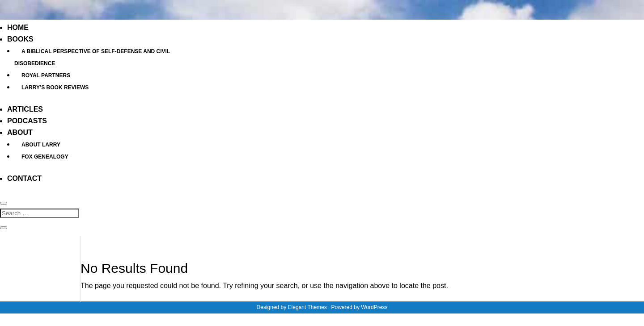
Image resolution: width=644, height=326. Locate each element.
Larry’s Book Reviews (55, 88)
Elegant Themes (307, 307)
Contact (24, 178)
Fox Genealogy (45, 157)
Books (20, 39)
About (20, 132)
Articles (25, 109)
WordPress (374, 307)
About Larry (41, 145)
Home (18, 27)
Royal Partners (46, 75)
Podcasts (27, 121)
